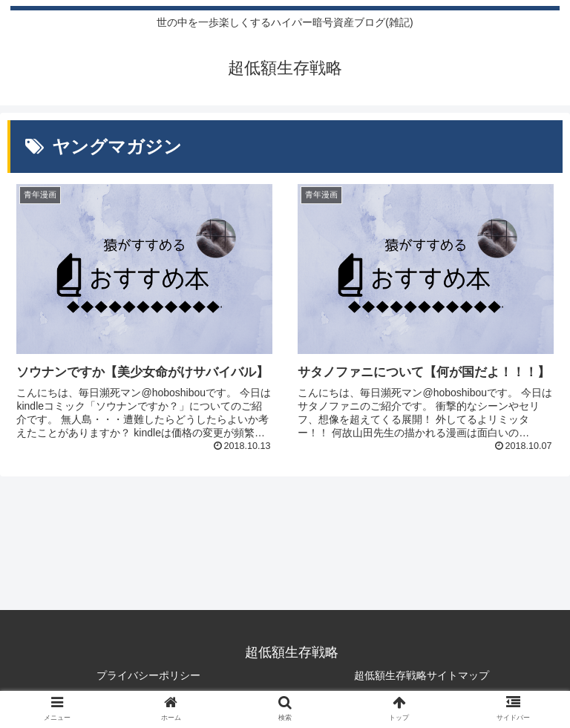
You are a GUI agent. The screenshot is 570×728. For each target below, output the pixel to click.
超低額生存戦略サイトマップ (422, 675)
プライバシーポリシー (148, 675)
